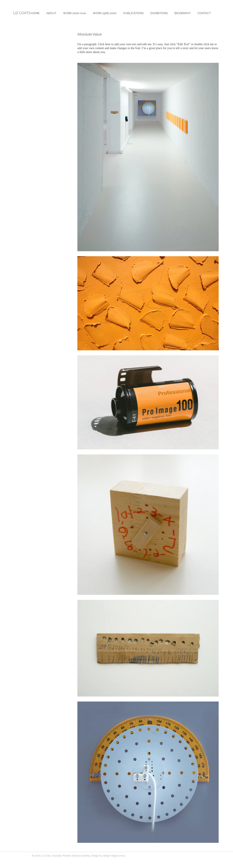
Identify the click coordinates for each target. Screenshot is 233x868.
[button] (133, 13)
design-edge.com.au (114, 856)
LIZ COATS (22, 13)
